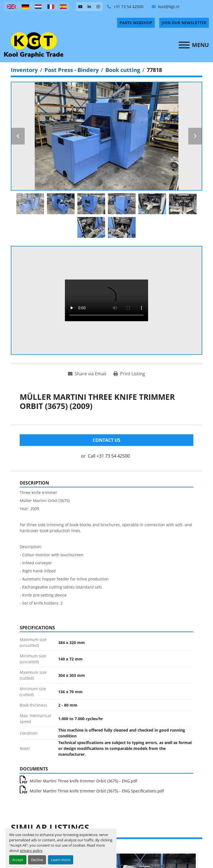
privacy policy (31, 850)
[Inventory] (24, 70)
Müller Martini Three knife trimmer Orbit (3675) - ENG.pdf (78, 781)
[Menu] (184, 45)
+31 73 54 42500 (128, 7)
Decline (37, 860)
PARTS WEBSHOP (136, 23)
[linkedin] (89, 7)
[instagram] (98, 7)
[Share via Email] (87, 374)
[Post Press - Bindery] (72, 70)
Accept (18, 860)
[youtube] (80, 7)
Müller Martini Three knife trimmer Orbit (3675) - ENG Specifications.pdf (92, 791)
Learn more (61, 860)
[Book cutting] (123, 70)
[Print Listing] (129, 374)
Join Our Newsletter (184, 23)
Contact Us (106, 440)
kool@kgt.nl (168, 7)
